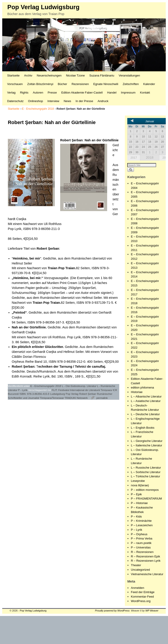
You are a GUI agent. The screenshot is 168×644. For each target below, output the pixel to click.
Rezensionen (80, 84)
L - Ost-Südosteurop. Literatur (79, 386)
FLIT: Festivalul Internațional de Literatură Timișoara (82, 390)
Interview (53, 101)
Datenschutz (15, 101)
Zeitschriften (131, 84)
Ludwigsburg (57, 394)
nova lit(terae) (140, 485)
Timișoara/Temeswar (52, 398)
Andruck (103, 101)
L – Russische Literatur (146, 468)
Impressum (128, 93)
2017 (134, 158)
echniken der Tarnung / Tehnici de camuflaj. (72, 367)
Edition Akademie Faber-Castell (82, 93)
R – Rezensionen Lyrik (146, 561)
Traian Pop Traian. (62, 268)
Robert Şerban (71, 140)
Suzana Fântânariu (102, 75)
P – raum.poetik (141, 543)
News (67, 101)
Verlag (11, 93)
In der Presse (84, 101)
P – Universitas (141, 547)
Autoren (38, 93)
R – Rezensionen (142, 552)
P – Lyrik (137, 530)
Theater (136, 565)
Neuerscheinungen (49, 75)
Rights (24, 93)
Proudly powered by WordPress (112, 611)
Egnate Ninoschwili (106, 84)
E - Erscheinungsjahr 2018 (38, 109)
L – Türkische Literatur (145, 476)
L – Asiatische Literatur (146, 401)
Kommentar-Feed (142, 597)
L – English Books (143, 428)
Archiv (28, 75)
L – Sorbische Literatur (146, 472)
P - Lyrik (23, 390)
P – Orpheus (139, 534)
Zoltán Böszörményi (40, 84)
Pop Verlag (72, 394)
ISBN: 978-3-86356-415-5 (34, 394)
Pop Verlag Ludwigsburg (43, 7)
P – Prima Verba (142, 538)
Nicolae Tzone (75, 75)
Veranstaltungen (129, 75)
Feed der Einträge (143, 592)
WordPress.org (141, 601)
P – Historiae (139, 503)
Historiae (137, 392)
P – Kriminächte (141, 521)
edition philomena (142, 387)
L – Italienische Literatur (147, 445)
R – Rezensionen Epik (145, 556)
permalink (102, 398)
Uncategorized (140, 570)
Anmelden (137, 588)
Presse (52, 93)
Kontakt (145, 93)
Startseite (13, 75)
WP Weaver (152, 611)
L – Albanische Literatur (146, 396)
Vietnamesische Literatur (147, 574)
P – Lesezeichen (142, 525)
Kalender (149, 84)
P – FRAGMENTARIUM (146, 499)
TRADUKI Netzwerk (76, 398)
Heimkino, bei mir (26, 258)
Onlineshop (35, 101)
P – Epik (136, 494)
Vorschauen (15, 84)
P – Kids (136, 516)
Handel (112, 93)
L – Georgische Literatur (147, 441)
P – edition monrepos (145, 490)
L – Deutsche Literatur (145, 414)
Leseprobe (138, 481)
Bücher (62, 84)
